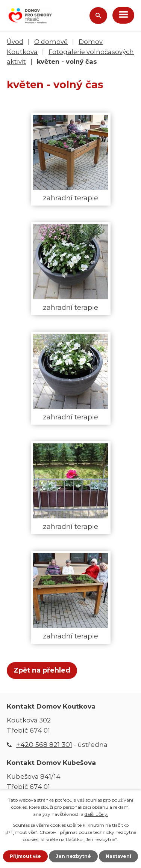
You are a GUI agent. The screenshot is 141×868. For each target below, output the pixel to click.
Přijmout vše (25, 856)
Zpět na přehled (42, 670)
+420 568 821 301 (44, 744)
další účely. (96, 814)
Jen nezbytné (73, 856)
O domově (51, 42)
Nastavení (118, 856)
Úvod (15, 42)
